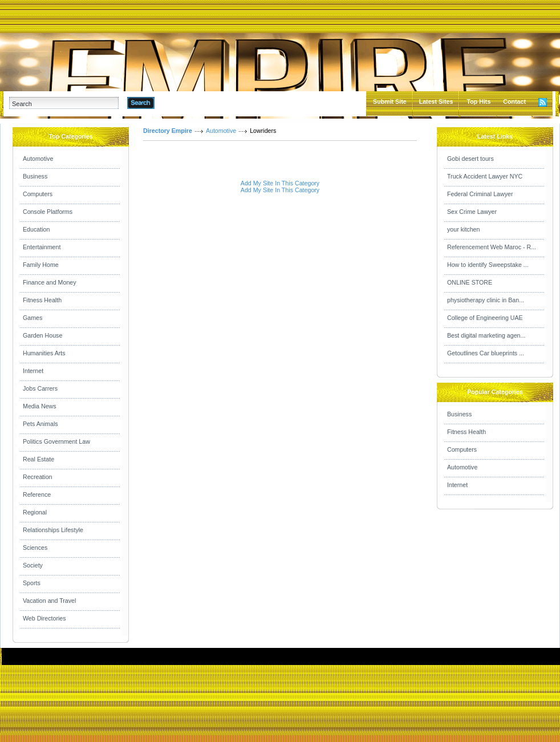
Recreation (38, 477)
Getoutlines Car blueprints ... (486, 353)
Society (33, 565)
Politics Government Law (56, 441)
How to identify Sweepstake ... (488, 265)
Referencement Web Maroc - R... (492, 247)
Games (33, 318)
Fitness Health (42, 300)
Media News (40, 406)
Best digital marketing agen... (486, 335)
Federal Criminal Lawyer (480, 194)
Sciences (35, 548)
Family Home (41, 265)
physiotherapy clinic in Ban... (486, 300)
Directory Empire (168, 131)
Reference (37, 494)
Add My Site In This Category (280, 183)
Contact (514, 102)
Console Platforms (48, 212)
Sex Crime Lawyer (472, 212)
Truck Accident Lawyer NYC (485, 176)
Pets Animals (40, 424)
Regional (35, 512)
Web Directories (44, 618)
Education (36, 229)
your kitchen (463, 229)
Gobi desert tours (470, 159)
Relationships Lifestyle (53, 530)
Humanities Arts (44, 353)
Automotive (38, 159)
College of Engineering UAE (485, 318)
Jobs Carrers (40, 388)
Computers (38, 194)
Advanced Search (184, 103)
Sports (32, 583)
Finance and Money (50, 282)
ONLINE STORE (470, 282)
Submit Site (390, 102)
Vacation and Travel (49, 601)
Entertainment (42, 247)
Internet (33, 371)
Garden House (42, 335)
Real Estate (38, 459)
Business (35, 176)
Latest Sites (436, 102)
